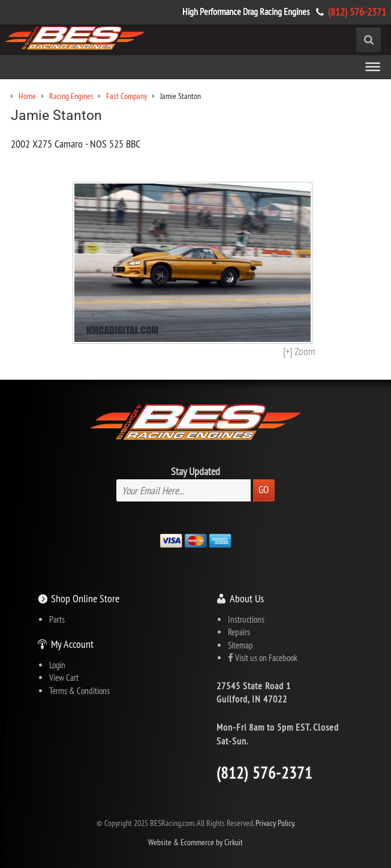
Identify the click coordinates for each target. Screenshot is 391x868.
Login (57, 665)
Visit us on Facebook (263, 658)
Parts (57, 619)
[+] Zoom (299, 351)
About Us (247, 598)
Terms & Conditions (79, 691)
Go (264, 489)
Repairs (239, 632)
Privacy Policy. (275, 823)
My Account (72, 644)
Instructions (246, 619)
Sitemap (240, 645)
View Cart (64, 678)
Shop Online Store (85, 598)
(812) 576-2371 (357, 12)
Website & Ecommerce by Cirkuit (195, 843)
